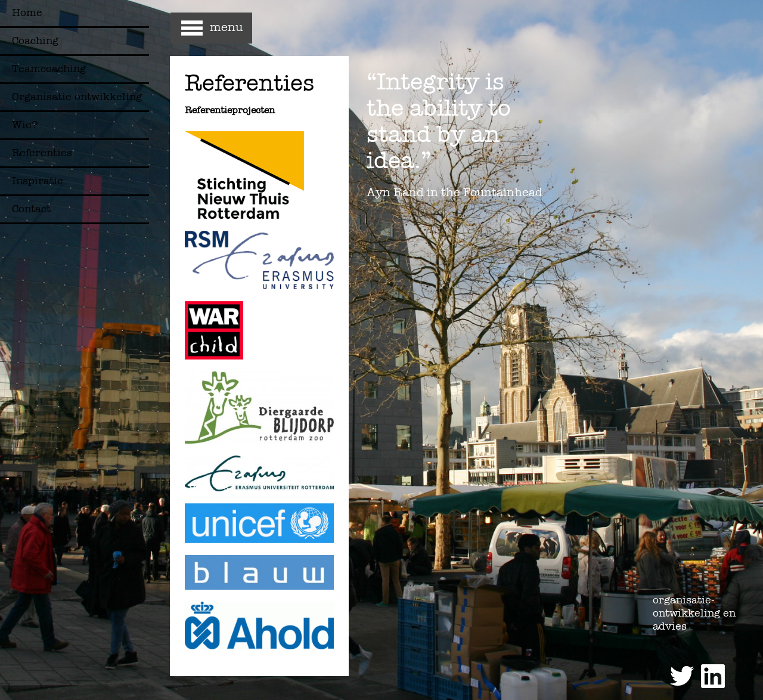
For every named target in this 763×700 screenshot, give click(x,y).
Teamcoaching (49, 69)
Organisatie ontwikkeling (77, 97)
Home (27, 13)
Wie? (25, 125)
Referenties (42, 153)
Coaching (35, 41)
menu (226, 27)
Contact (31, 209)
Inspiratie (38, 181)
